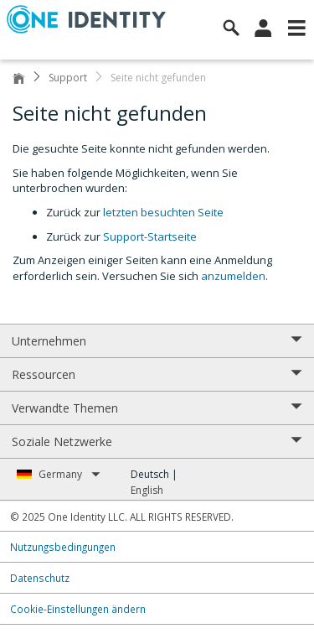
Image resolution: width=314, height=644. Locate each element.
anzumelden (233, 276)
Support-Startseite (150, 236)
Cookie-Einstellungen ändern (78, 609)
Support (68, 78)
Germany (69, 474)
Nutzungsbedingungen (63, 547)
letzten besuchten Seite (163, 212)
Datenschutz (40, 578)
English (147, 490)
